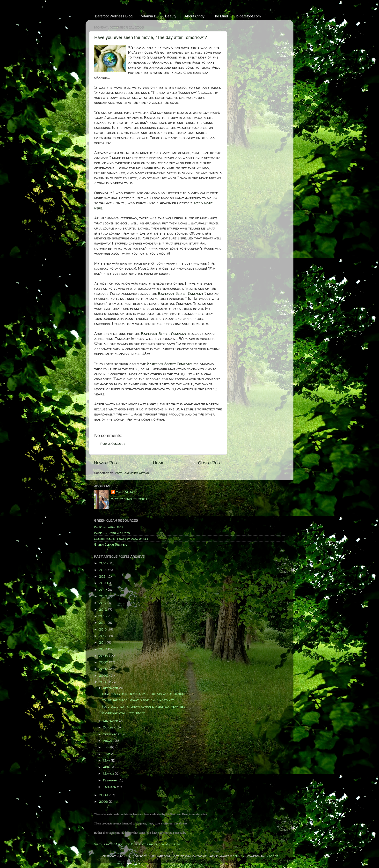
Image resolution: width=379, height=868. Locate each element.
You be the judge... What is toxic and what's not (138, 700)
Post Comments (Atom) (132, 473)
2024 (104, 570)
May (107, 760)
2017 (103, 603)
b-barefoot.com (249, 16)
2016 (104, 609)
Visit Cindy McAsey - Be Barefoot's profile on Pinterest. (137, 844)
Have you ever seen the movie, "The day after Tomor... (143, 694)
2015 (103, 616)
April (107, 767)
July (106, 747)
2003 (104, 801)
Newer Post (107, 463)
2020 (104, 583)
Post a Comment (113, 444)
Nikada (240, 856)
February (111, 780)
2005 (104, 682)
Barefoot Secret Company (181, 293)
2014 (103, 623)
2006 (104, 675)
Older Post (210, 463)
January (110, 787)
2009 (104, 656)
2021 (103, 576)
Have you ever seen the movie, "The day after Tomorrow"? (151, 37)
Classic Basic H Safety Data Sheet (121, 539)
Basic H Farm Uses (109, 527)
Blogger (272, 856)
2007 (104, 669)
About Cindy (195, 16)
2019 (103, 590)
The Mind (221, 16)
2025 (104, 563)
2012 (103, 636)
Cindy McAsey (126, 492)
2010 (104, 649)
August (109, 741)
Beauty (171, 16)
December (111, 688)
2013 (103, 629)
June (107, 754)
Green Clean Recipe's (111, 544)
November (111, 721)
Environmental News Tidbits (124, 713)
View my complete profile (130, 499)
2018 (103, 596)
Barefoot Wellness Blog (114, 16)
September (112, 734)
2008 (104, 662)
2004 (104, 795)
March (109, 773)
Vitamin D (149, 16)
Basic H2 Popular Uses (112, 533)
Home (159, 463)
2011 (103, 642)
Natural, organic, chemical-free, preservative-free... (144, 706)
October (110, 727)
